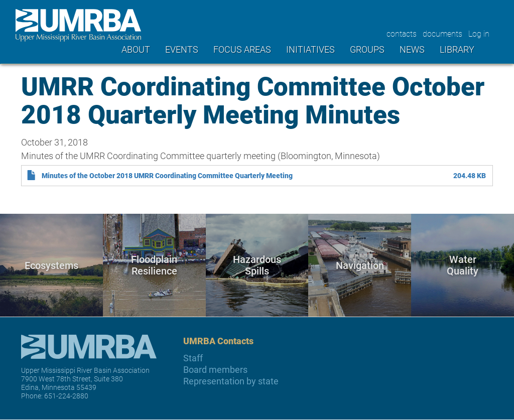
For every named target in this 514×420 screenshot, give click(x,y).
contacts (402, 33)
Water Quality (463, 265)
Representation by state (231, 381)
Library (457, 49)
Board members (215, 370)
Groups (367, 49)
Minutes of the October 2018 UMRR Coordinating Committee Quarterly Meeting (167, 176)
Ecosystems (51, 265)
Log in (479, 33)
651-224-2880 (66, 396)
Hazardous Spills (257, 265)
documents (442, 33)
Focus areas (242, 49)
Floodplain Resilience (154, 265)
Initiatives (310, 49)
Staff (193, 358)
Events (182, 49)
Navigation (360, 265)
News (412, 49)
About (136, 49)
